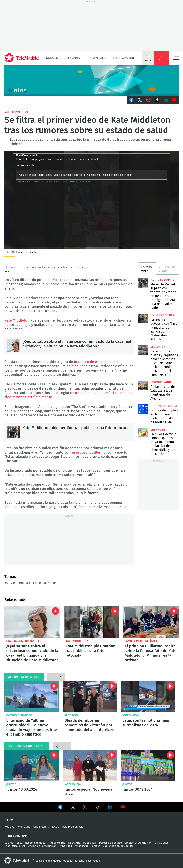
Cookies (95, 846)
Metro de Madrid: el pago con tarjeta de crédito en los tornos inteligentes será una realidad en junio (143, 283)
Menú (176, 58)
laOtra (56, 827)
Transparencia (57, 843)
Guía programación (74, 827)
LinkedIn (166, 100)
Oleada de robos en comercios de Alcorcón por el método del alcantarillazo (90, 697)
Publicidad (90, 843)
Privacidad (66, 846)
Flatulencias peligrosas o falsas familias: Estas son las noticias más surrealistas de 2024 (148, 697)
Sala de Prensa (13, 843)
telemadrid (17, 861)
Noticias (52, 58)
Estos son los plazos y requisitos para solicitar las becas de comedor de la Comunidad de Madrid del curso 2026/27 (143, 350)
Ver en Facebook (60, 808)
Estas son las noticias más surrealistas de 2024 (146, 723)
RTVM (9, 820)
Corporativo (16, 836)
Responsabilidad (35, 843)
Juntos (11, 784)
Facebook (131, 100)
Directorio (74, 843)
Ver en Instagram (85, 807)
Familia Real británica (23, 641)
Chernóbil (158, 430)
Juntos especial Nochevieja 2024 (90, 766)
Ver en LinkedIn (110, 807)
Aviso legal (81, 846)
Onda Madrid (97, 58)
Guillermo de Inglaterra (41, 583)
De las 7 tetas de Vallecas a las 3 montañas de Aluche (143, 385)
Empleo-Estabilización (138, 843)
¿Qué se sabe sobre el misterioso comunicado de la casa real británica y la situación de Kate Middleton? (13, 346)
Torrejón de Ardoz (164, 315)
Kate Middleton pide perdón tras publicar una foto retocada (13, 432)
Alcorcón (72, 715)
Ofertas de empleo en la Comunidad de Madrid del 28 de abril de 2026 (143, 409)
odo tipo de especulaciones (98, 362)
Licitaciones (161, 843)
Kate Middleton (16, 112)
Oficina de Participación (42, 846)
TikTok (157, 100)
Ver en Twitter (73, 808)
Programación (124, 58)
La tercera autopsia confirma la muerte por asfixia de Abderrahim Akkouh (143, 318)
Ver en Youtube (123, 807)
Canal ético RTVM (15, 846)
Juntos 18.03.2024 (32, 766)
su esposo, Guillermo (88, 452)
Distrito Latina (161, 382)
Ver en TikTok (98, 808)
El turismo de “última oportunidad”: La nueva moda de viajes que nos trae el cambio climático (32, 697)
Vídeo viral (131, 715)
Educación (158, 347)
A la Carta (73, 58)
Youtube (174, 100)
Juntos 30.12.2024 (148, 766)
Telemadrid (24, 827)
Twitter (140, 100)
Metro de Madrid (162, 280)
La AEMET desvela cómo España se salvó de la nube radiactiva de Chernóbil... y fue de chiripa (143, 433)
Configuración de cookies (118, 846)
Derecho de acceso (110, 843)
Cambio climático (19, 715)
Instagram (149, 100)
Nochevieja (73, 784)
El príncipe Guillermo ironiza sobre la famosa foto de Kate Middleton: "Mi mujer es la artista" (151, 622)
